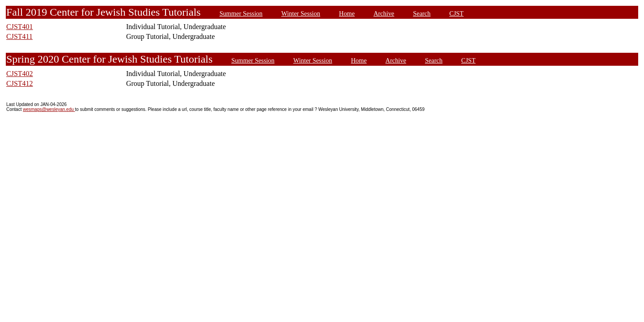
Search (422, 13)
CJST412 (20, 83)
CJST (457, 13)
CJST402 (20, 74)
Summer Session (241, 13)
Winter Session (301, 13)
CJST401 (20, 27)
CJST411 (19, 36)
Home (347, 13)
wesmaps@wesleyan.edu (49, 109)
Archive (384, 13)
